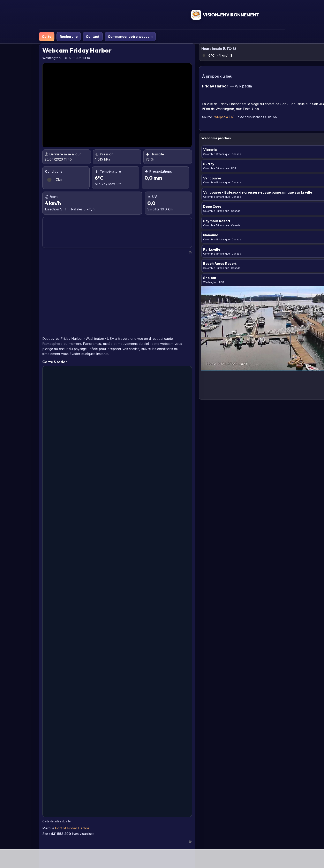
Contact (93, 37)
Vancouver (212, 178)
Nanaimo (211, 235)
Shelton (210, 278)
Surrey (209, 164)
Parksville (212, 249)
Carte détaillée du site (56, 821)
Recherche (69, 37)
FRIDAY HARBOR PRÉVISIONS (117, 232)
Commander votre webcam (130, 37)
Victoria (210, 150)
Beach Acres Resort (220, 264)
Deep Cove (212, 207)
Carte (47, 37)
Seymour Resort (217, 221)
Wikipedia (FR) (224, 117)
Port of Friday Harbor (72, 828)
